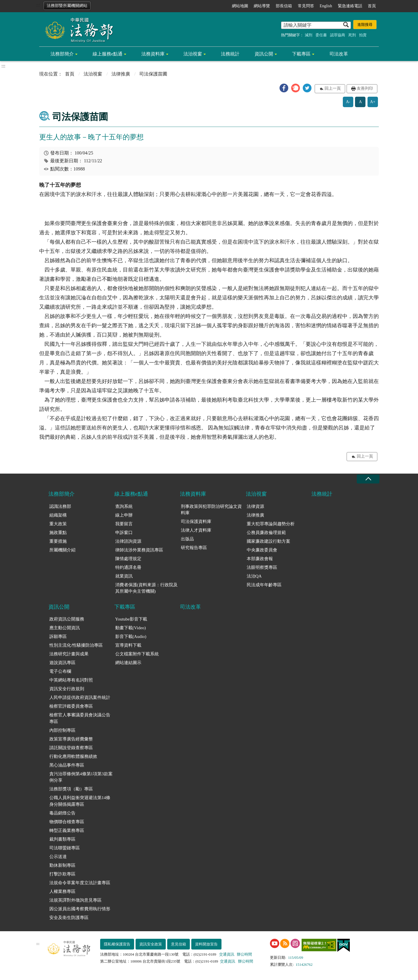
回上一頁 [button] (333, 88)
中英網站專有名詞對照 (71, 680)
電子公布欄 (60, 671)
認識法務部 (60, 506)
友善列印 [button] (365, 88)
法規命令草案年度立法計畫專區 (80, 883)
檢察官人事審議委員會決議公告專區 (80, 718)
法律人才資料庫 (196, 530)
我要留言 (124, 524)
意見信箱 (179, 944)
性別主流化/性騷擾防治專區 (76, 645)
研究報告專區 (194, 548)
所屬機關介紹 (62, 550)
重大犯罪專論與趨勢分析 (271, 524)
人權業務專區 (62, 891)
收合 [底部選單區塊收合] (368, 479)
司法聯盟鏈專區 (65, 848)
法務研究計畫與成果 (69, 654)
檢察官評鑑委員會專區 (71, 706)
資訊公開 (264, 54)
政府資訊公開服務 (67, 619)
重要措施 (58, 541)
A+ (373, 102)
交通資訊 (227, 954)
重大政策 (58, 524)
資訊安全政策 (151, 944)
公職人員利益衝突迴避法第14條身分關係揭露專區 (80, 801)
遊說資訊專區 (62, 663)
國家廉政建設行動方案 (269, 541)
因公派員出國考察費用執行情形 (80, 909)
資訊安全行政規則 (67, 689)
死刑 (352, 35)
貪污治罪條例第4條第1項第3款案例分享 (81, 777)
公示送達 (58, 857)
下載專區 (301, 54)
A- (348, 102)
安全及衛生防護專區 (69, 918)
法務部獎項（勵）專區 (71, 789)
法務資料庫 (153, 54)
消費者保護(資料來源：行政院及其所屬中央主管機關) (146, 588)
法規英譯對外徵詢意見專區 (75, 900)
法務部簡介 (62, 54)
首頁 (372, 6)
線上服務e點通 (108, 54)
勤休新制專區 (62, 865)
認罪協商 (338, 35)
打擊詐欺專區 (62, 874)
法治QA (254, 576)
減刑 (309, 35)
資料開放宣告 (206, 944)
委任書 (321, 35)
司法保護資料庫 (196, 522)
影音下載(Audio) (131, 636)
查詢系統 (124, 506)
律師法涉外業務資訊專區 (139, 550)
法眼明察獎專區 (262, 567)
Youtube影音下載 (131, 619)
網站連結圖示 (128, 663)
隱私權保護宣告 (117, 944)
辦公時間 (244, 954)
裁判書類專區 (62, 839)
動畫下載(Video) (131, 628)
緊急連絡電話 (350, 6)
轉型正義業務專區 (67, 830)
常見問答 (306, 6)
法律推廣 (121, 74)
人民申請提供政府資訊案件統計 (80, 697)
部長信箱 (284, 6)
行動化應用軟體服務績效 (73, 756)
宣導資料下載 (128, 645)
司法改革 (339, 54)
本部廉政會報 (260, 559)
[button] (284, 88)
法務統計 (230, 54)
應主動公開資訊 (65, 628)
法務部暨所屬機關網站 (67, 6)
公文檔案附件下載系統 (137, 654)
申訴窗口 (124, 533)
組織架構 (58, 515)
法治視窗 (193, 54)
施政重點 (58, 533)
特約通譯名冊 (128, 567)
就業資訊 (124, 576)
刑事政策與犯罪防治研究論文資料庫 (211, 510)
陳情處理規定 (128, 559)
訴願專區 (58, 636)
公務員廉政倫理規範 (266, 533)
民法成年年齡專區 (264, 585)
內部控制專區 (62, 730)
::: (38, 5)
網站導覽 (262, 6)
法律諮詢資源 (128, 541)
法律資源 (255, 506)
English (326, 6)
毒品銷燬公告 (62, 813)
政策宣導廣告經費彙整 (71, 739)
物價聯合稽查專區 (67, 822)
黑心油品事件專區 (67, 765)
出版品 (187, 539)
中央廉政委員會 (262, 550)
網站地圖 (240, 6)
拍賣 (363, 35)
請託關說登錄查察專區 (71, 748)
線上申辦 (124, 515)
